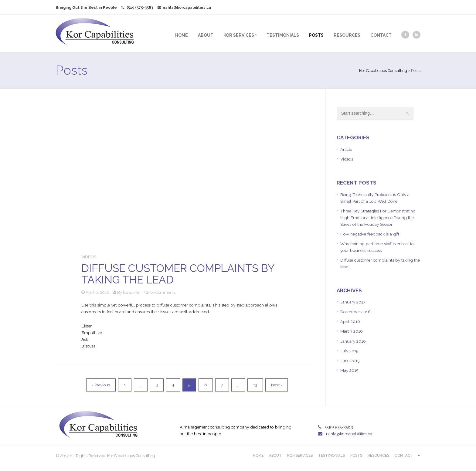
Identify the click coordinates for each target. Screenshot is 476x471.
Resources (338, 35)
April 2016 (345, 330)
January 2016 (348, 350)
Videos (99, 249)
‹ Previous (104, 378)
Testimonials (273, 35)
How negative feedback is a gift (366, 242)
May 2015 (344, 379)
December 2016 (351, 320)
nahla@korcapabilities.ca (194, 8)
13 (258, 378)
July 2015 (344, 359)
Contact (372, 35)
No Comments (172, 285)
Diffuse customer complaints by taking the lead (187, 266)
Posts (307, 35)
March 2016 (347, 340)
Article (341, 149)
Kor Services (231, 35)
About (196, 35)
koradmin (141, 285)
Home (172, 35)
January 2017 (348, 310)
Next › (279, 378)
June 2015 (345, 369)
